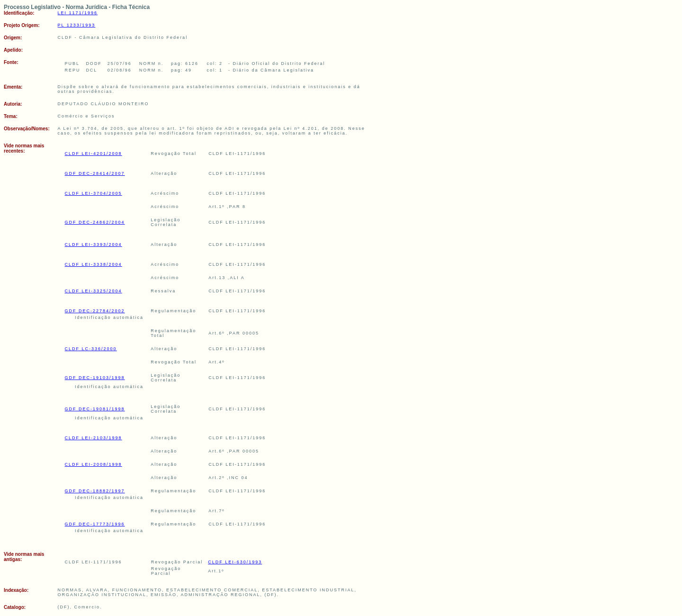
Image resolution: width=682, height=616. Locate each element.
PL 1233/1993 (77, 25)
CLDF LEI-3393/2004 (94, 245)
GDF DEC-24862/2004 (95, 222)
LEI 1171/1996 (78, 13)
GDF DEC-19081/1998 (95, 409)
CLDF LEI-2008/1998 (94, 464)
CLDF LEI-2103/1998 (94, 438)
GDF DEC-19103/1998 (95, 378)
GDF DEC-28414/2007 (95, 173)
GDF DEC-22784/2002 (95, 311)
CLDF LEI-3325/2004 (94, 291)
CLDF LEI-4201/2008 (94, 154)
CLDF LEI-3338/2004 (94, 264)
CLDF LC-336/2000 (91, 349)
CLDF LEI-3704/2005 (94, 193)
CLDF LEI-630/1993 (235, 562)
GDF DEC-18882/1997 (95, 491)
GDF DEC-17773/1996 (95, 524)
